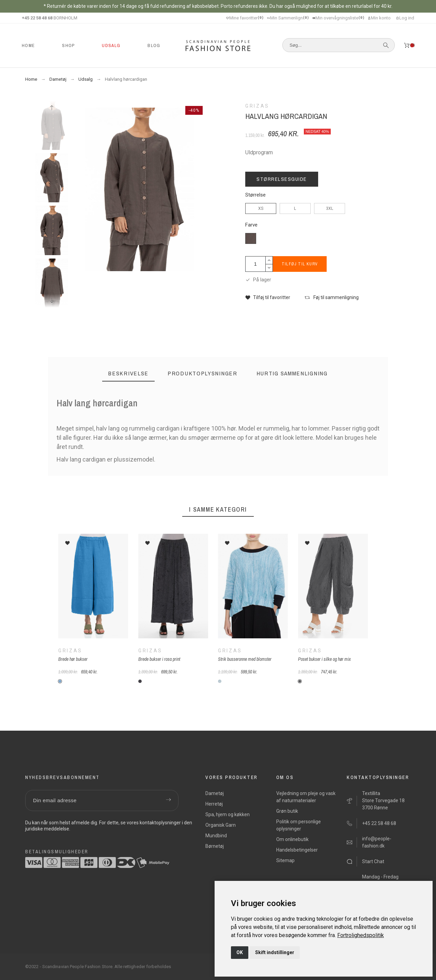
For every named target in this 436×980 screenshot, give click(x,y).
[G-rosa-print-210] (140, 681)
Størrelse (255, 195)
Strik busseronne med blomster (245, 659)
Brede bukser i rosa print (159, 659)
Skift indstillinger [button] (275, 952)
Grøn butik (287, 811)
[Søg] (339, 45)
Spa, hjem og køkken (228, 814)
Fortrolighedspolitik (361, 935)
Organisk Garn (221, 825)
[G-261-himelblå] (60, 681)
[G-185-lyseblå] (220, 681)
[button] (268, 298)
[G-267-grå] (300, 681)
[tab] (128, 374)
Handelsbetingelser (297, 850)
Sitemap (285, 860)
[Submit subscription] (168, 800)
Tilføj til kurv (300, 264)
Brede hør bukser (73, 659)
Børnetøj (215, 846)
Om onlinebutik (292, 839)
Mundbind (216, 836)
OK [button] (240, 952)
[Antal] (255, 264)
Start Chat (373, 861)
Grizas (70, 651)
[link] (361, 935)
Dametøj (215, 793)
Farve (251, 225)
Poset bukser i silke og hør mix (324, 659)
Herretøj (214, 804)
